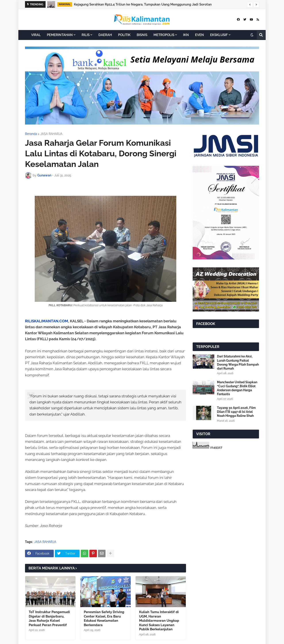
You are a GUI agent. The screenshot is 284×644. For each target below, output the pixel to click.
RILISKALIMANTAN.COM (47, 321)
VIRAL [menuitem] (36, 35)
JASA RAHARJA (51, 134)
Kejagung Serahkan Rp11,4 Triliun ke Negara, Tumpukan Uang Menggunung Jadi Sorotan (143, 4)
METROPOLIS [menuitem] (164, 35)
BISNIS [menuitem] (142, 35)
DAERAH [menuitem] (105, 35)
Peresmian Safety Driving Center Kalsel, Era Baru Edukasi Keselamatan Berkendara (104, 619)
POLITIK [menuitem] (124, 35)
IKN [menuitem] (186, 35)
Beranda (31, 134)
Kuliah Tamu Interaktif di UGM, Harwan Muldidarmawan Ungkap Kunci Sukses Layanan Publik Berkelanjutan (159, 621)
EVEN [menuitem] (200, 35)
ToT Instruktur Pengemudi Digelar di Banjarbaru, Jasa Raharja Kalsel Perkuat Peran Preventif (49, 619)
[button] (250, 5)
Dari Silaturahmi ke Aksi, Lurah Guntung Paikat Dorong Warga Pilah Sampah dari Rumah (238, 362)
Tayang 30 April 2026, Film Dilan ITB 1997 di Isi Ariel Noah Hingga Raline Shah (236, 412)
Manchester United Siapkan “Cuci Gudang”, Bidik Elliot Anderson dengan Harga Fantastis (237, 388)
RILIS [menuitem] (86, 35)
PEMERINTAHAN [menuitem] (60, 35)
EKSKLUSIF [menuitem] (219, 35)
